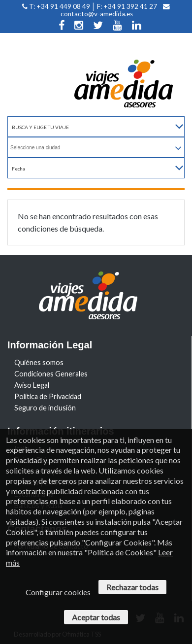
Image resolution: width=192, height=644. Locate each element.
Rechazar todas (132, 587)
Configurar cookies (58, 592)
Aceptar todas (96, 617)
